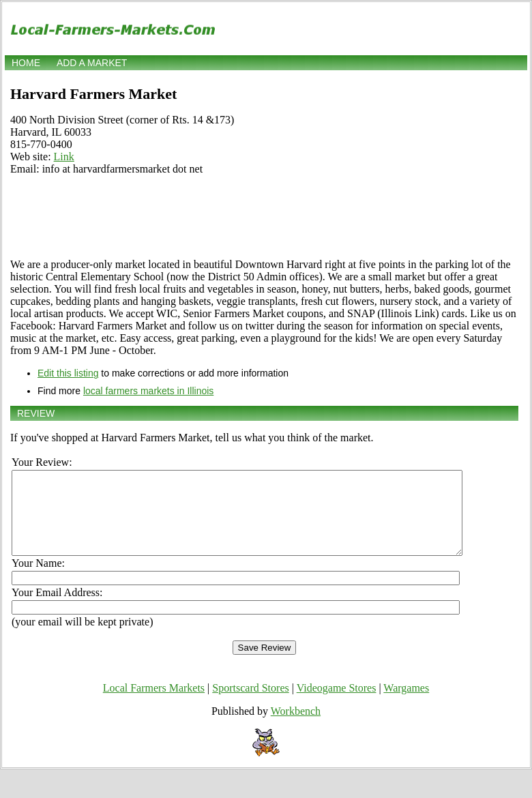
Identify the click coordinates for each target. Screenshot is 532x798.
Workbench (296, 727)
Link (64, 157)
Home (26, 63)
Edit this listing (68, 373)
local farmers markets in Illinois (148, 391)
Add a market (92, 63)
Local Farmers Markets (154, 704)
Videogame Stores (337, 704)
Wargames (406, 704)
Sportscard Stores (250, 704)
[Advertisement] (264, 217)
